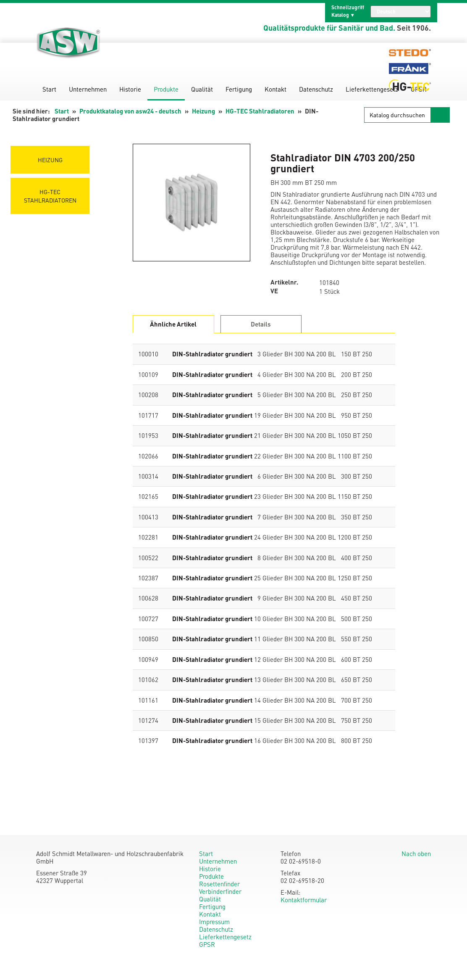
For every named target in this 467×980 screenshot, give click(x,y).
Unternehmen (88, 89)
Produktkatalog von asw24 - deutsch (130, 111)
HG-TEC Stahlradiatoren (260, 111)
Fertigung (239, 89)
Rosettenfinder (219, 884)
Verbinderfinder (220, 891)
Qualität (202, 89)
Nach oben (416, 854)
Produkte (166, 89)
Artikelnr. (284, 282)
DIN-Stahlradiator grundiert (212, 354)
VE (274, 291)
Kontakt (275, 89)
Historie (130, 89)
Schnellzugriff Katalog (348, 11)
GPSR (207, 944)
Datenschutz (316, 89)
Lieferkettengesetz (372, 89)
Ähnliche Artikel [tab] (173, 324)
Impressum (214, 922)
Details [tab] (261, 324)
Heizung (203, 111)
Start (49, 89)
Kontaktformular (304, 900)
